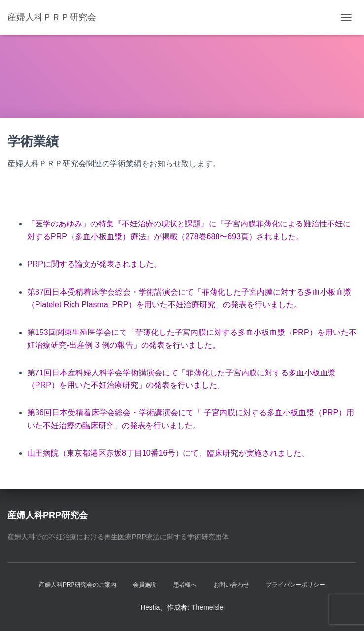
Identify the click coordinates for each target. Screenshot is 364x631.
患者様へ (185, 585)
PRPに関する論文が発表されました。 (94, 264)
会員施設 (145, 585)
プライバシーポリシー (295, 585)
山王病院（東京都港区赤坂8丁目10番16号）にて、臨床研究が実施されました (164, 453)
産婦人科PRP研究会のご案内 (78, 585)
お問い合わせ (231, 585)
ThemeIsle (207, 607)
